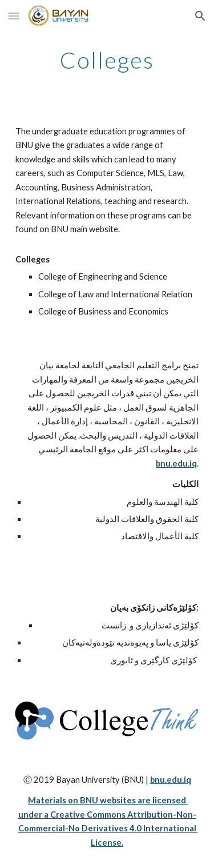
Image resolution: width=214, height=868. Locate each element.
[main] (107, 60)
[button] (14, 16)
